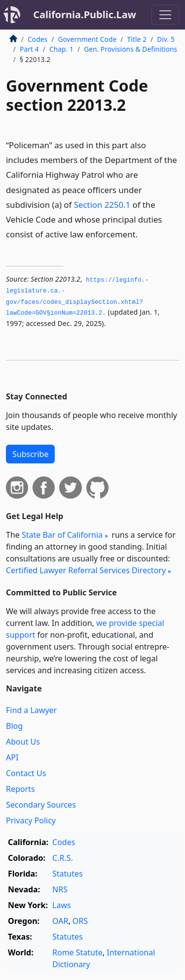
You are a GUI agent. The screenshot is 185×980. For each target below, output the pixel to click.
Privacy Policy (31, 820)
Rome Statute (77, 952)
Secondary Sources (41, 805)
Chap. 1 (61, 49)
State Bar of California (62, 535)
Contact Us (26, 773)
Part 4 (29, 49)
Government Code (87, 39)
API (12, 757)
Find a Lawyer (31, 710)
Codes (37, 39)
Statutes (68, 874)
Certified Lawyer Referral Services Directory (86, 570)
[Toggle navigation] (165, 15)
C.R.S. (63, 858)
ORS (80, 921)
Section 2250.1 (102, 205)
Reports (20, 789)
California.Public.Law (85, 15)
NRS (60, 889)
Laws (62, 905)
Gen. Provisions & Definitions (130, 49)
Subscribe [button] (30, 454)
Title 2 (137, 39)
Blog (14, 726)
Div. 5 (166, 39)
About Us (23, 742)
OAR (60, 921)
